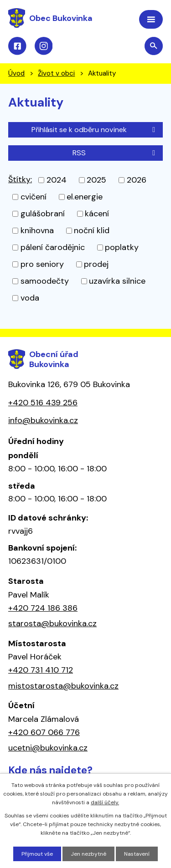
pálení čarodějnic (53, 247)
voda (30, 298)
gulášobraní (43, 214)
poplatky (122, 247)
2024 (57, 180)
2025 (96, 180)
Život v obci (56, 73)
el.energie (85, 197)
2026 (137, 180)
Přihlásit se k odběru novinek (95, 130)
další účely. (105, 802)
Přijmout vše (37, 854)
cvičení (34, 197)
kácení (97, 214)
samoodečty (45, 281)
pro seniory (42, 264)
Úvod (16, 73)
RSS (115, 153)
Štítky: (20, 179)
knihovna (37, 230)
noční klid (92, 230)
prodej (96, 264)
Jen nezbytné (88, 854)
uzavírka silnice (117, 281)
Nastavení (137, 854)
